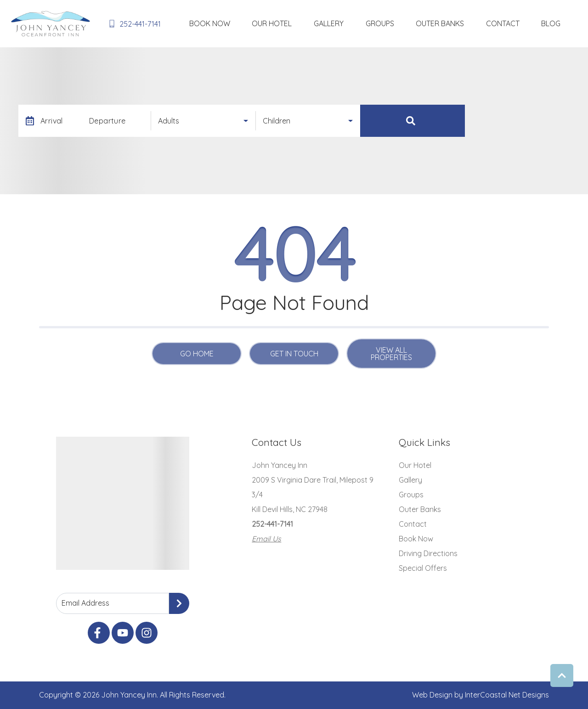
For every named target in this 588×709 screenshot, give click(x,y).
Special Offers (423, 568)
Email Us (266, 539)
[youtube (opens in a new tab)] (123, 633)
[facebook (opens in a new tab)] (99, 633)
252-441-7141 (272, 524)
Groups (430, 23)
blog (558, 23)
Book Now (304, 23)
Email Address (85, 603)
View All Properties (391, 354)
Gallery (394, 23)
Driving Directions (428, 553)
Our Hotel (352, 23)
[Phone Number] (133, 24)
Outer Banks (476, 23)
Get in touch (294, 354)
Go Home (197, 354)
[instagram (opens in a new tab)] (147, 633)
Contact (524, 23)
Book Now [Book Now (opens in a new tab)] (416, 539)
